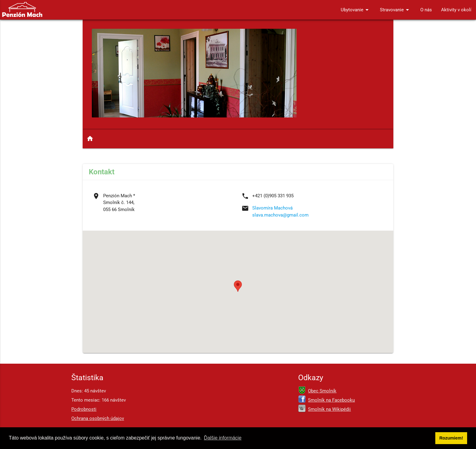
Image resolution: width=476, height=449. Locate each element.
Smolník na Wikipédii (329, 409)
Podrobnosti (84, 409)
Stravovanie (395, 10)
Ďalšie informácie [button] (223, 438)
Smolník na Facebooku (331, 400)
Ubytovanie (356, 10)
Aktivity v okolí (456, 10)
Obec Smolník (322, 391)
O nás (426, 10)
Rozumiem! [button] (451, 438)
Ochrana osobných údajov (98, 418)
